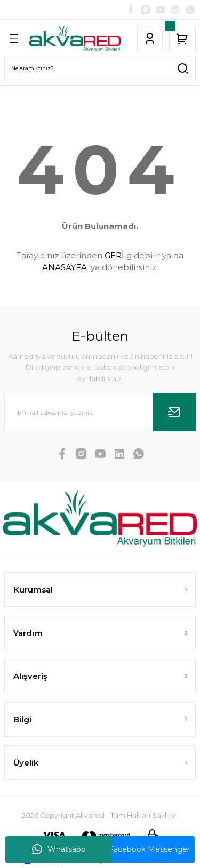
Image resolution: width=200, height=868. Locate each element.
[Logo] (75, 38)
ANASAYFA (65, 267)
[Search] (100, 68)
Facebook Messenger (142, 849)
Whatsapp (59, 849)
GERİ (114, 255)
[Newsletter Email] (100, 412)
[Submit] (174, 412)
